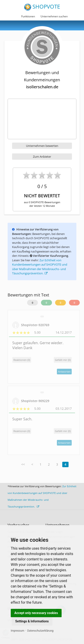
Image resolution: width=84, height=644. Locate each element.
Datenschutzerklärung (40, 631)
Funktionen (28, 16)
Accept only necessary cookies (36, 613)
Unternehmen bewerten (42, 146)
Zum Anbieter (42, 157)
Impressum (17, 631)
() (63, 360)
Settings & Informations (32, 621)
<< (23, 464)
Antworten (64, 372)
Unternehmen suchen (54, 16)
